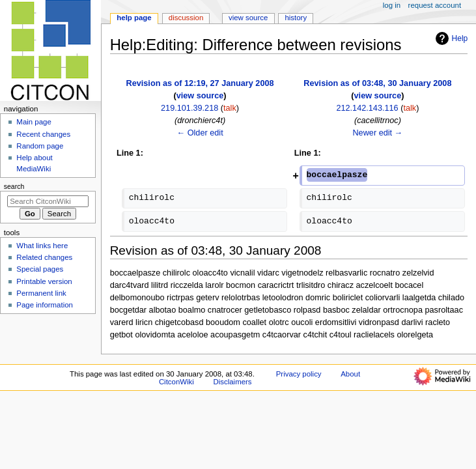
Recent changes (43, 134)
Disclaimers (233, 382)
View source (248, 18)
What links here (42, 246)
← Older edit (200, 133)
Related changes (44, 257)
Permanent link (41, 293)
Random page (40, 146)
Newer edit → (377, 133)
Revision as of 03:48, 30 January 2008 (377, 83)
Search (14, 186)
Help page (134, 18)
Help (450, 38)
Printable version (44, 281)
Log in (392, 5)
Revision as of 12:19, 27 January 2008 (200, 83)
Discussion (186, 18)
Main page (34, 122)
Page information (45, 305)
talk (230, 108)
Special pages (40, 269)
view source (200, 96)
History (296, 18)
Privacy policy (299, 374)
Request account (435, 5)
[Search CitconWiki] (48, 201)
